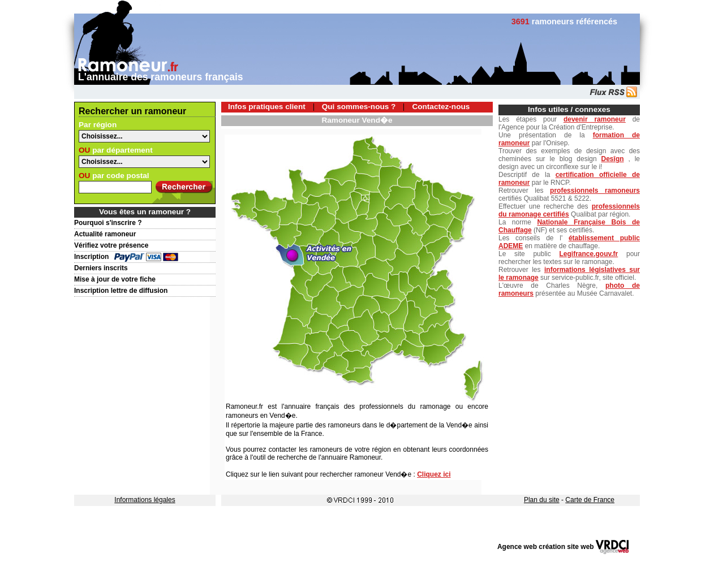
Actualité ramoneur (105, 234)
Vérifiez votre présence (111, 245)
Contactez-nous (441, 107)
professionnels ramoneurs (595, 191)
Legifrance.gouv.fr (588, 254)
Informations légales (145, 500)
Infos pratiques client (267, 107)
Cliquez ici (434, 474)
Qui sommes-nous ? (359, 107)
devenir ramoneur (595, 119)
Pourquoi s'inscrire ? (108, 223)
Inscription (91, 257)
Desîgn (613, 159)
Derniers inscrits (101, 268)
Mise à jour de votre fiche (115, 279)
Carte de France (590, 500)
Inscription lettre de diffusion (121, 291)
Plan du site (542, 500)
